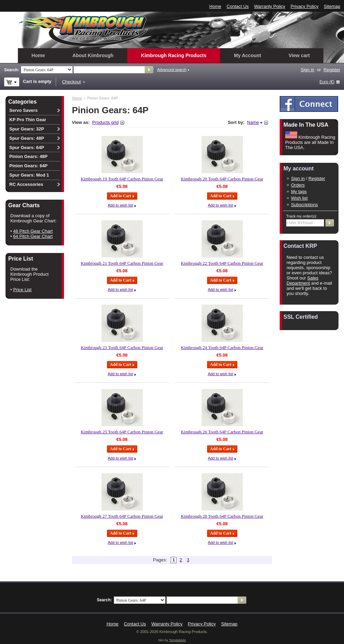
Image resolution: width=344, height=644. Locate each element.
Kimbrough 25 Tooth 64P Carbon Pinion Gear (122, 432)
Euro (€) (327, 82)
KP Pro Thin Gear (28, 120)
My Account (248, 55)
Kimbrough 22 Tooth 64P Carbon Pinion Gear (222, 263)
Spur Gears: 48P (27, 138)
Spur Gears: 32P (27, 129)
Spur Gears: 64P (27, 147)
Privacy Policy (305, 6)
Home (215, 6)
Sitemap (332, 6)
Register (332, 70)
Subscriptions (304, 205)
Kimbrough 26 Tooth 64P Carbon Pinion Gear (222, 432)
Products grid (105, 122)
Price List (22, 290)
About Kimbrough (93, 55)
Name (253, 122)
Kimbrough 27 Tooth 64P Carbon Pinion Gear (122, 516)
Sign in (308, 70)
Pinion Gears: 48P (28, 156)
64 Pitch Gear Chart (33, 236)
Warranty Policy (270, 6)
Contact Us (238, 6)
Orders (298, 185)
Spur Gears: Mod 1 (29, 175)
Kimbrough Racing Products (174, 55)
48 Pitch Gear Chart (33, 231)
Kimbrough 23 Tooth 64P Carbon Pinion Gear (122, 347)
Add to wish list (120, 205)
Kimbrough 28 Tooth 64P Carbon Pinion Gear (222, 516)
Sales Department (303, 281)
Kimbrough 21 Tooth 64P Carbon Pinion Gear (122, 263)
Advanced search (172, 70)
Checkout (71, 82)
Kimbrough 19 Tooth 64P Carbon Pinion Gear (122, 179)
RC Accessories (26, 184)
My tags (299, 192)
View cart (299, 55)
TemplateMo (177, 640)
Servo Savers (23, 110)
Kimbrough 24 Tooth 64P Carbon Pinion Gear (222, 347)
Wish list (299, 198)
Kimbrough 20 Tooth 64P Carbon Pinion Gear (222, 179)
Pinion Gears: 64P (28, 166)
